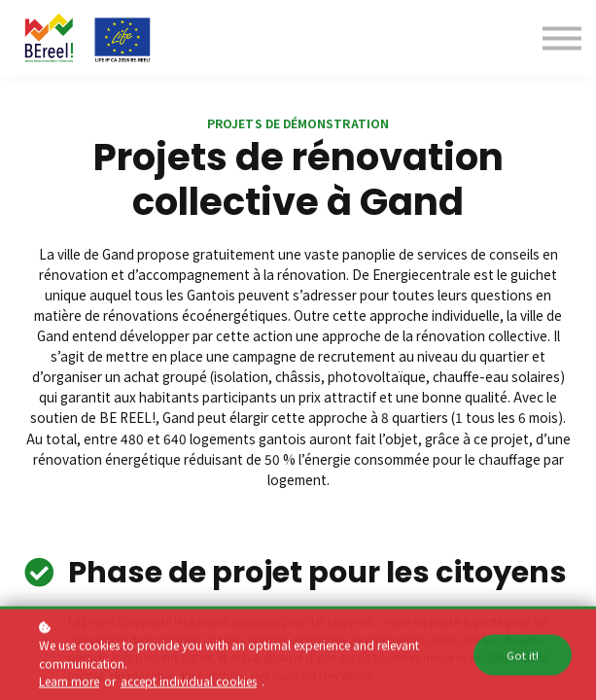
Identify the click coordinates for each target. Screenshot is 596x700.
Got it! (523, 658)
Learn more (69, 685)
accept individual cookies (189, 685)
